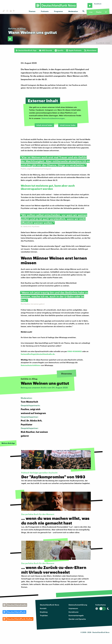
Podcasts (45, 11)
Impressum (73, 608)
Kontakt (43, 608)
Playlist (99, 12)
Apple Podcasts (74, 50)
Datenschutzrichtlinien (31, 365)
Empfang (44, 612)
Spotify (59, 50)
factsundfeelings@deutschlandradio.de (38, 354)
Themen (32, 11)
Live (91, 12)
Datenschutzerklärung (78, 605)
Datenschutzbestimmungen (53, 118)
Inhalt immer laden (68, 125)
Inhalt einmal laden (44, 125)
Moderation (73, 11)
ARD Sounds (46, 50)
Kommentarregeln (76, 615)
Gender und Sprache (77, 619)
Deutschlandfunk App (26, 50)
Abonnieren (90, 50)
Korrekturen (74, 612)
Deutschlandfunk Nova (49, 605)
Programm (58, 11)
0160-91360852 (75, 351)
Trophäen (44, 615)
